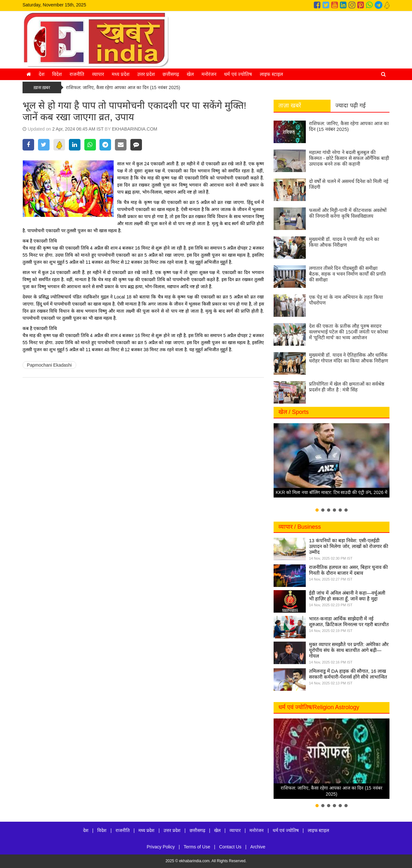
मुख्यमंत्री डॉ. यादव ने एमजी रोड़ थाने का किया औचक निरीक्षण (344, 242)
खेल (190, 74)
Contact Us (230, 847)
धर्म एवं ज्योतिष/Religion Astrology (319, 707)
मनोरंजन (209, 74)
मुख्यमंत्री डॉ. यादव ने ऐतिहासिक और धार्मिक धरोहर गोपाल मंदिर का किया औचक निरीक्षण (349, 358)
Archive (258, 847)
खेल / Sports (294, 412)
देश (42, 74)
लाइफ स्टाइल (271, 74)
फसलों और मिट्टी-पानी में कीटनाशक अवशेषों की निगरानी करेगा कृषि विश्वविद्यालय (348, 213)
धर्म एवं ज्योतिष (238, 74)
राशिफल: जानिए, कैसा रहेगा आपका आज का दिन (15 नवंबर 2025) (123, 87)
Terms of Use (197, 847)
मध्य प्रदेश (121, 74)
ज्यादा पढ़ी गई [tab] (351, 105)
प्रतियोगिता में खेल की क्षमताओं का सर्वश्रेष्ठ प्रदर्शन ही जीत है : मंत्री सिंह (347, 387)
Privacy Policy (161, 847)
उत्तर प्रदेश (146, 74)
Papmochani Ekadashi (49, 365)
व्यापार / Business (300, 527)
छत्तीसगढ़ (171, 74)
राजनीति (77, 74)
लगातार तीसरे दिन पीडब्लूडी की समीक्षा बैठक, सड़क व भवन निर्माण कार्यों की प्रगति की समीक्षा (347, 274)
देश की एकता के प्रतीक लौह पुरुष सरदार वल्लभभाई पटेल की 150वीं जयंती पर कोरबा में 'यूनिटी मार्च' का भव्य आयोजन (349, 332)
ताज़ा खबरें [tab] (290, 105)
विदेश (57, 74)
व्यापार (98, 74)
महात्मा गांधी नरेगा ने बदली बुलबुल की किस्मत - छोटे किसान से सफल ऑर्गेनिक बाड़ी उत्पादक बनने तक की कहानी (349, 158)
